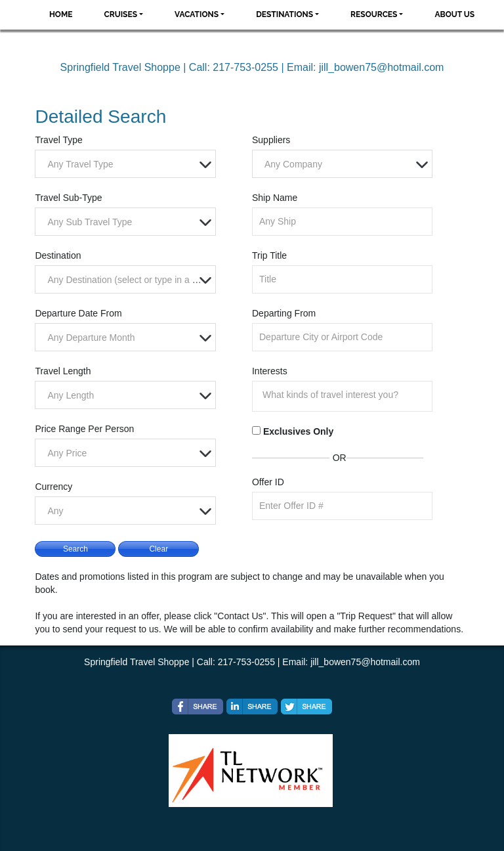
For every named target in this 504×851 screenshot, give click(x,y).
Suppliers (271, 140)
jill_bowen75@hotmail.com (382, 67)
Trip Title (269, 255)
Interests (270, 371)
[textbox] (128, 164)
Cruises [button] (121, 14)
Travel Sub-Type (68, 198)
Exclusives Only (298, 431)
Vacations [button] (197, 14)
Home (61, 14)
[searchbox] (346, 395)
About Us (454, 14)
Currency (53, 487)
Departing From (284, 313)
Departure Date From (78, 313)
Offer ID (268, 482)
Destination (58, 255)
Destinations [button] (284, 14)
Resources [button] (374, 14)
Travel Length (63, 371)
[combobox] (125, 164)
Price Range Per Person (84, 429)
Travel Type (58, 140)
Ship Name (275, 198)
